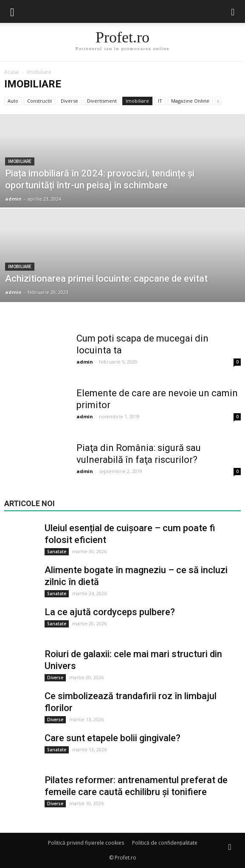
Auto (13, 101)
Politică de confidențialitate (165, 843)
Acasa (11, 72)
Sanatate (57, 552)
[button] (233, 11)
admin (13, 199)
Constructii (39, 101)
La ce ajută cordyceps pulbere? (110, 612)
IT (160, 101)
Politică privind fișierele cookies (86, 843)
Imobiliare (137, 101)
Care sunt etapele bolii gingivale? (113, 738)
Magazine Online (190, 101)
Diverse (69, 101)
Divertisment (102, 101)
